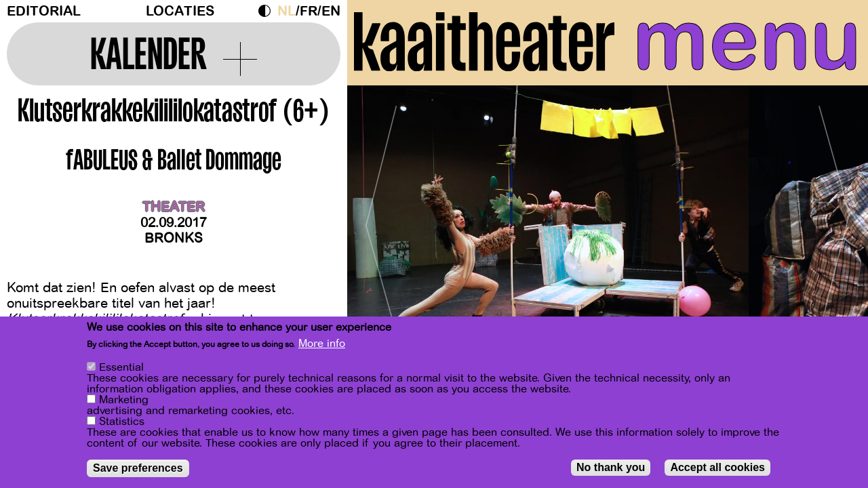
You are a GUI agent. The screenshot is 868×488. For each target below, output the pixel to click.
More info (322, 344)
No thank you (611, 467)
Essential (121, 367)
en (331, 11)
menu (747, 41)
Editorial (44, 11)
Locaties (180, 11)
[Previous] (381, 220)
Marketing (124, 400)
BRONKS (174, 238)
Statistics (122, 422)
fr (309, 11)
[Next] (834, 220)
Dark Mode (268, 11)
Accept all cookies (717, 467)
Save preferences (138, 468)
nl (287, 11)
